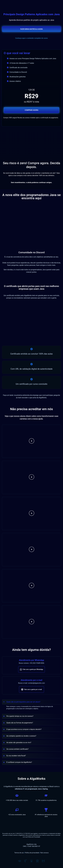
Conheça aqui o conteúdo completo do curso (31, 38)
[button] (31, 441)
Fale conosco (44, 853)
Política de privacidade (32, 853)
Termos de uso (19, 853)
